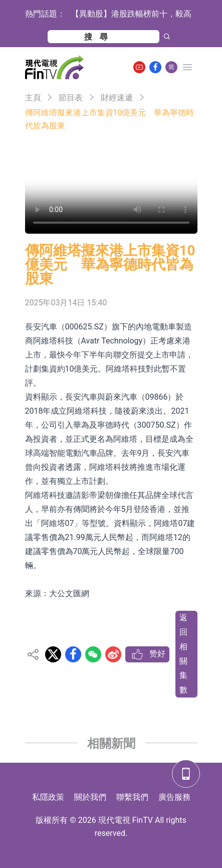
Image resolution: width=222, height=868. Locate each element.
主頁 (33, 98)
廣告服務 (174, 797)
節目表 (71, 98)
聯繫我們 (132, 797)
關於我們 (90, 797)
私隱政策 (48, 797)
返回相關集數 (183, 654)
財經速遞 (117, 98)
